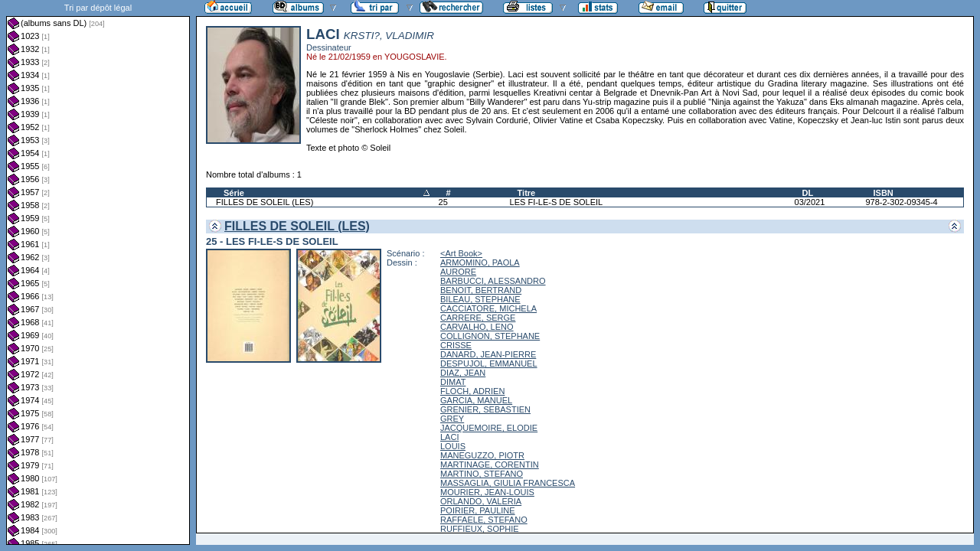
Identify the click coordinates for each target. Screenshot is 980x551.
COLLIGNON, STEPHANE (490, 336)
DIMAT (453, 382)
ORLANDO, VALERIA (481, 501)
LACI (449, 437)
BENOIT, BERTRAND (481, 290)
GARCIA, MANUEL (476, 400)
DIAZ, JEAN (463, 373)
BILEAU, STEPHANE (480, 299)
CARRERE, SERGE (478, 318)
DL (808, 193)
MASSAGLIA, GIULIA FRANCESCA (508, 483)
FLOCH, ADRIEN (472, 391)
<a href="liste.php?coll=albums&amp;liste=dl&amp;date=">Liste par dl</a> (98, 272)
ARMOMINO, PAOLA (480, 262)
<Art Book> (461, 253)
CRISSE (456, 345)
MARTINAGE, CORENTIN (490, 465)
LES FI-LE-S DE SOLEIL (557, 202)
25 (443, 202)
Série (234, 193)
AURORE (458, 272)
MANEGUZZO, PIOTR (482, 455)
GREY (452, 419)
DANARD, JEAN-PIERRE (488, 354)
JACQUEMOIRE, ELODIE (489, 428)
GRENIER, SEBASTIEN (485, 409)
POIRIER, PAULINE (478, 510)
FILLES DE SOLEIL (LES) (265, 202)
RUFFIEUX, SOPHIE (480, 529)
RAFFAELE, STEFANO (484, 520)
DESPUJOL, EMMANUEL (489, 364)
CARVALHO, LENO (477, 327)
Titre (527, 193)
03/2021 (810, 202)
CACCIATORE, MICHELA (488, 308)
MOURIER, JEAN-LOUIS (487, 492)
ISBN (883, 193)
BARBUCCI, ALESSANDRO (493, 281)
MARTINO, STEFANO (482, 474)
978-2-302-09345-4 (901, 202)
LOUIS (453, 446)
